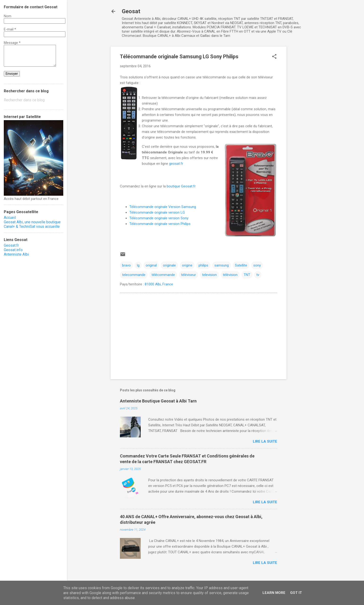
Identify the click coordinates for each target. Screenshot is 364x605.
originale (169, 265)
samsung (222, 265)
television (209, 275)
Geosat (131, 11)
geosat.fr (176, 164)
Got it (296, 593)
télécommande (163, 275)
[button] (274, 57)
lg (138, 265)
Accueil (10, 218)
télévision (230, 275)
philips (203, 265)
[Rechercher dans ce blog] (34, 100)
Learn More (274, 593)
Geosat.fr (11, 245)
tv (258, 275)
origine (187, 265)
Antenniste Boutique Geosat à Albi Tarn (158, 401)
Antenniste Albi (16, 254)
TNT (247, 275)
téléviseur (188, 275)
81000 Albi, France (159, 284)
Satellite (241, 265)
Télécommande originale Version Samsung (163, 207)
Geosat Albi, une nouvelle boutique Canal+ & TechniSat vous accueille (32, 224)
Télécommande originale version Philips (160, 224)
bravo (126, 265)
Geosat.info (13, 250)
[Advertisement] (305, 117)
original (151, 265)
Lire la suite (265, 441)
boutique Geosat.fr (181, 186)
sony (257, 265)
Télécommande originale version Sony (159, 218)
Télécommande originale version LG (157, 212)
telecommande (134, 275)
